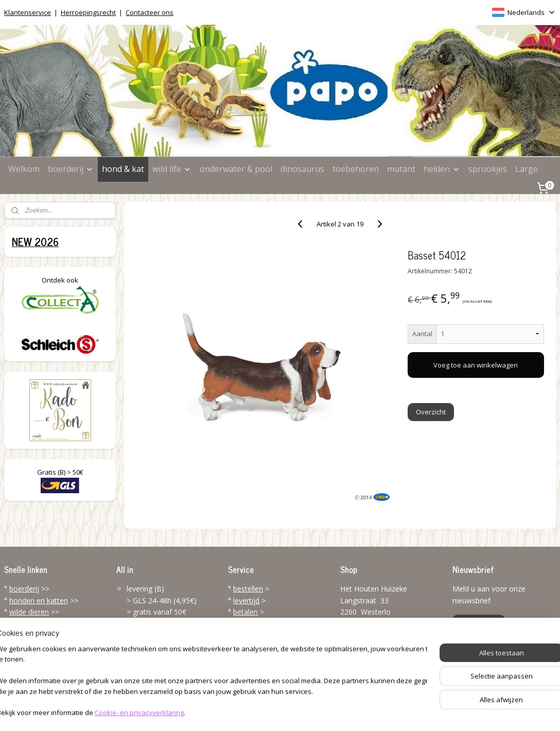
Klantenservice (28, 12)
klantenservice (276, 646)
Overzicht (431, 412)
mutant (401, 169)
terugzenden (254, 635)
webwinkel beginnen (300, 712)
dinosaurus (302, 169)
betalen (246, 612)
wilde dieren (29, 612)
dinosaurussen (33, 635)
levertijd (246, 601)
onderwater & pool (236, 169)
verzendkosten (258, 623)
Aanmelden (479, 623)
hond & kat (123, 169)
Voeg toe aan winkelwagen (476, 365)
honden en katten (39, 601)
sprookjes (488, 169)
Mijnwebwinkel (389, 712)
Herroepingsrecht (88, 12)
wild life (172, 169)
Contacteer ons (150, 12)
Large (527, 169)
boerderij (71, 169)
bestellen (248, 589)
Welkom (24, 169)
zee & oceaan (32, 623)
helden (442, 169)
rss (260, 712)
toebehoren (356, 169)
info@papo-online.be (375, 672)
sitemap (239, 712)
